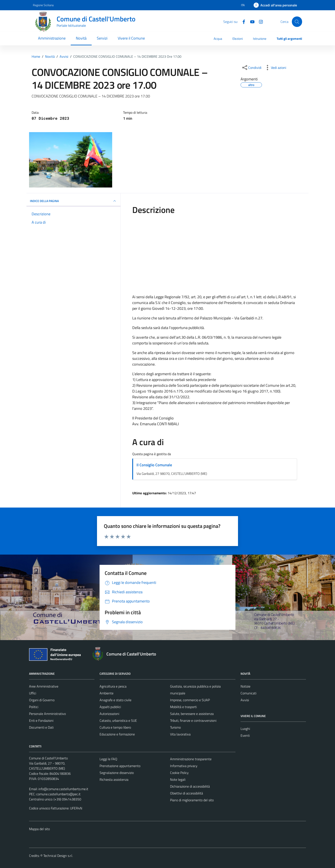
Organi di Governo (42, 700)
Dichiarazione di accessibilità (190, 786)
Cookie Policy (179, 773)
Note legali (178, 779)
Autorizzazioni (109, 714)
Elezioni (238, 39)
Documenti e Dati (41, 727)
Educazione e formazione (117, 734)
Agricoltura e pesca (113, 686)
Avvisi (245, 700)
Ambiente (107, 693)
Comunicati (248, 693)
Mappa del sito (39, 829)
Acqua (218, 39)
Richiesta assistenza (114, 779)
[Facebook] (242, 21)
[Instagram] (259, 21)
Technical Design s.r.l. (58, 856)
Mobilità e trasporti (183, 707)
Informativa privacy (184, 766)
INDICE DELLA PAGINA (73, 201)
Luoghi (245, 729)
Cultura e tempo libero (115, 727)
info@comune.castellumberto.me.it (63, 789)
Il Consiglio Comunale (154, 465)
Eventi (245, 735)
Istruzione (260, 39)
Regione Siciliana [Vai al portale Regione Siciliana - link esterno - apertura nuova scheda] (43, 5)
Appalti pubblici (110, 707)
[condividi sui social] (251, 68)
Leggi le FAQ (108, 759)
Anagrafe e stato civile (115, 700)
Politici (34, 707)
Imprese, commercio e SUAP (190, 700)
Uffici (33, 693)
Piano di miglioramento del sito (192, 800)
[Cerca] (297, 22)
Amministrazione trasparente (191, 759)
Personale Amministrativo (47, 714)
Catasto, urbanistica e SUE (118, 720)
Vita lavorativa (180, 734)
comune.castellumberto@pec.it (58, 794)
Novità (81, 38)
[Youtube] (251, 21)
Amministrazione (52, 38)
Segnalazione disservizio (117, 773)
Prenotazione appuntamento (120, 766)
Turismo (175, 727)
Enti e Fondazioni (41, 720)
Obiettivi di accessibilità (187, 793)
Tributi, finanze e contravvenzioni (193, 720)
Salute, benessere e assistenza (192, 714)
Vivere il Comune (131, 38)
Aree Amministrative (44, 686)
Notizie (245, 686)
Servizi (102, 38)
